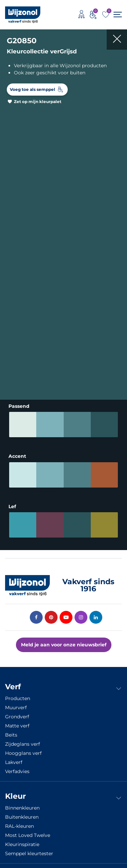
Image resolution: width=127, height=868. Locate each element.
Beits (11, 735)
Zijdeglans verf (23, 744)
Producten (18, 698)
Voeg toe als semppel (33, 89)
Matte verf (17, 726)
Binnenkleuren (22, 808)
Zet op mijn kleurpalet (38, 102)
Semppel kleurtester (29, 853)
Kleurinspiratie (22, 844)
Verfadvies (17, 771)
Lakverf (14, 762)
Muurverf (16, 708)
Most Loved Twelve (28, 835)
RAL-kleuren (19, 826)
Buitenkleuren (22, 817)
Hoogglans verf (23, 753)
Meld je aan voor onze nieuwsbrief (64, 645)
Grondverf (17, 717)
